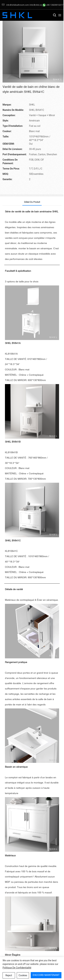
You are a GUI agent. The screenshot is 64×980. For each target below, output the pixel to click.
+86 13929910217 (53, 5)
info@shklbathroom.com (15, 5)
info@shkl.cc (36, 5)
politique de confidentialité (17, 968)
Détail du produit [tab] (32, 202)
